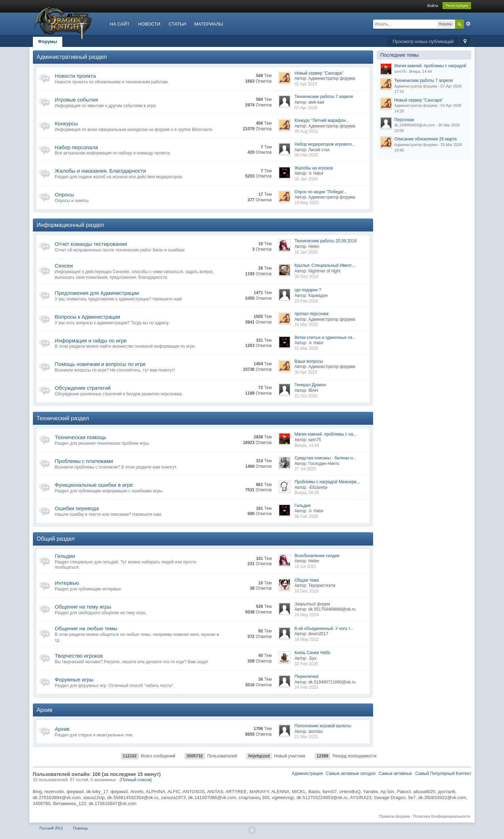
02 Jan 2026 (306, 179)
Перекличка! (307, 677)
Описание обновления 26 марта (425, 139)
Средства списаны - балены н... (325, 458)
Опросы (65, 195)
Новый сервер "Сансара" (319, 73)
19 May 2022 (306, 639)
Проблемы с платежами (84, 461)
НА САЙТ (120, 24)
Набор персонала (76, 147)
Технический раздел (63, 418)
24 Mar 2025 (306, 325)
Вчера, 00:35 (307, 493)
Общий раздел (56, 539)
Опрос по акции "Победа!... (321, 192)
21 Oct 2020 (306, 396)
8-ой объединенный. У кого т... (324, 629)
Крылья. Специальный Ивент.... (325, 265)
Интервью (67, 583)
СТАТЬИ (177, 24)
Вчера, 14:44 (307, 445)
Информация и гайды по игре (91, 341)
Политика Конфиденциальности (442, 816)
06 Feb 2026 (306, 516)
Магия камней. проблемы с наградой (430, 66)
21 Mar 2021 (306, 737)
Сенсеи (64, 266)
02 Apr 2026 (306, 84)
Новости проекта (75, 76)
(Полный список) (136, 780)
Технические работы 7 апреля (324, 97)
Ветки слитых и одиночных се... (325, 338)
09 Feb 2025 (306, 155)
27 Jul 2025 (305, 469)
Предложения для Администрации (97, 293)
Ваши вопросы (309, 361)
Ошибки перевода (77, 508)
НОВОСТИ (149, 24)
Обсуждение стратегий (83, 388)
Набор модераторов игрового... (325, 144)
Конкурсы (66, 123)
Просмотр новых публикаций (423, 41)
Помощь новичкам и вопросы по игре (100, 364)
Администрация (307, 774)
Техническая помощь (81, 437)
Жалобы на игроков (314, 168)
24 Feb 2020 (306, 687)
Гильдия (302, 506)
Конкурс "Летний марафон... (322, 120)
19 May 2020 (306, 203)
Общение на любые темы (86, 628)
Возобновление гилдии (317, 556)
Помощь (81, 828)
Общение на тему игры (83, 607)
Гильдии (65, 556)
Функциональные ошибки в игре (94, 485)
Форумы (48, 41)
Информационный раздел (70, 225)
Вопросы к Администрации (88, 317)
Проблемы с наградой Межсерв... (327, 482)
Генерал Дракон (310, 385)
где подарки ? (308, 290)
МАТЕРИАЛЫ (209, 24)
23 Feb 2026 (306, 301)
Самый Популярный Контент (443, 774)
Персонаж (404, 120)
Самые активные (395, 774)
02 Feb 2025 (306, 664)
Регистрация (457, 6)
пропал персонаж (311, 314)
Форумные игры (74, 679)
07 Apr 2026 (306, 108)
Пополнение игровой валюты (323, 726)
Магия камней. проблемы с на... (325, 434)
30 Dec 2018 (306, 277)
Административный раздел (72, 57)
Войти (433, 6)
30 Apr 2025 (306, 372)
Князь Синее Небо (312, 653)
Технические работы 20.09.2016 (325, 241)
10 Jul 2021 (305, 567)
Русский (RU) (51, 828)
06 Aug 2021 (306, 131)
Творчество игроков (79, 656)
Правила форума (394, 816)
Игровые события (76, 100)
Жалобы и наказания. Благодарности (100, 171)
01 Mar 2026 (306, 348)
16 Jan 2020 (306, 252)
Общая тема (307, 580)
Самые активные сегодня (351, 774)
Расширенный (468, 24)
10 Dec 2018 (306, 591)
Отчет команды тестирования (91, 244)
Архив (45, 710)
